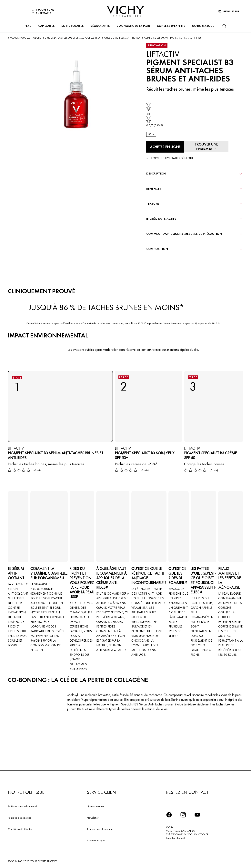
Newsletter (93, 817)
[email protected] (176, 837)
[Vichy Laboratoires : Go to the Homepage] (125, 11)
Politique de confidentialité (22, 806)
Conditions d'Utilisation (21, 828)
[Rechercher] (224, 26)
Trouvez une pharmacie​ (100, 828)
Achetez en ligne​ (96, 840)
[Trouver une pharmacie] (205, 146)
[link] (155, 114)
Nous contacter (95, 806)
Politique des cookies (19, 817)
